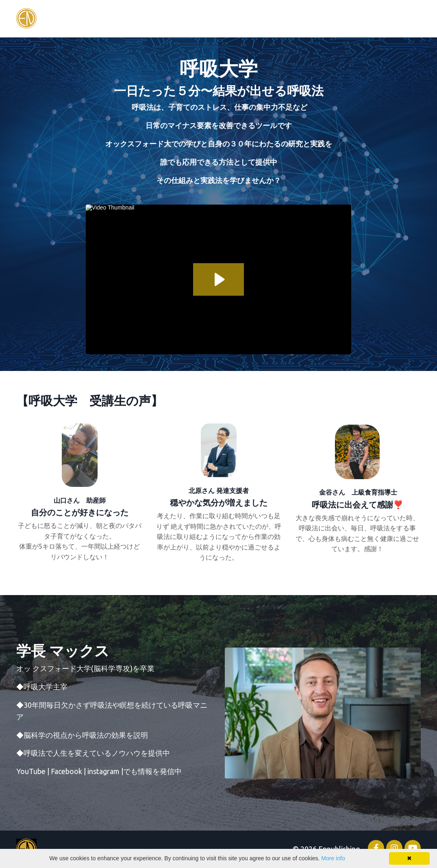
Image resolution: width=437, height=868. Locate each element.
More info (333, 858)
